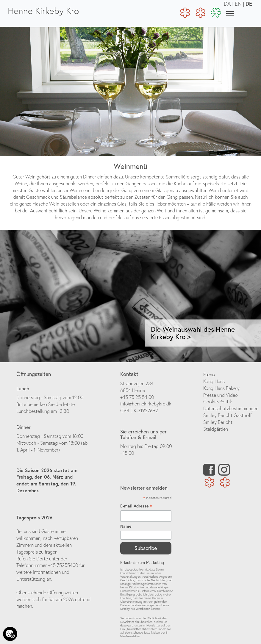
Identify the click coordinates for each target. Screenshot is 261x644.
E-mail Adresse (136, 506)
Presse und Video (221, 395)
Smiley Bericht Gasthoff (228, 415)
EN (238, 4)
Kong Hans (214, 381)
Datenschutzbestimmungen (231, 408)
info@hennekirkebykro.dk (146, 404)
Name (126, 526)
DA (227, 4)
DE (249, 4)
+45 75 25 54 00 (137, 397)
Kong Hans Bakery (221, 388)
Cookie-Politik (218, 402)
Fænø (209, 375)
